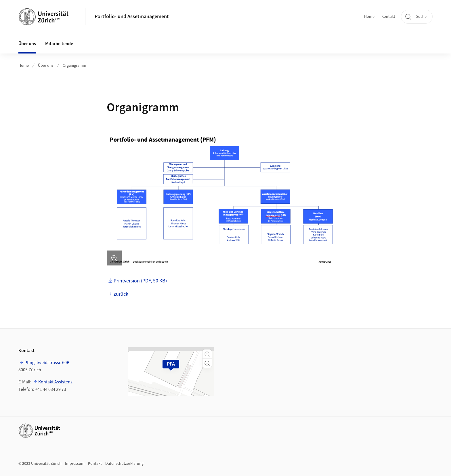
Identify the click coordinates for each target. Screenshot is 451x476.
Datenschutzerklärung (124, 464)
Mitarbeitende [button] (59, 44)
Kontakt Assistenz (55, 382)
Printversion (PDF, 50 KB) (140, 281)
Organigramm (74, 66)
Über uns (46, 66)
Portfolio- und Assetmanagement (132, 17)
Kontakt (388, 17)
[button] (207, 354)
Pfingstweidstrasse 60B (47, 363)
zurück (121, 294)
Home (369, 17)
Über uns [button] (27, 44)
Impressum (75, 464)
